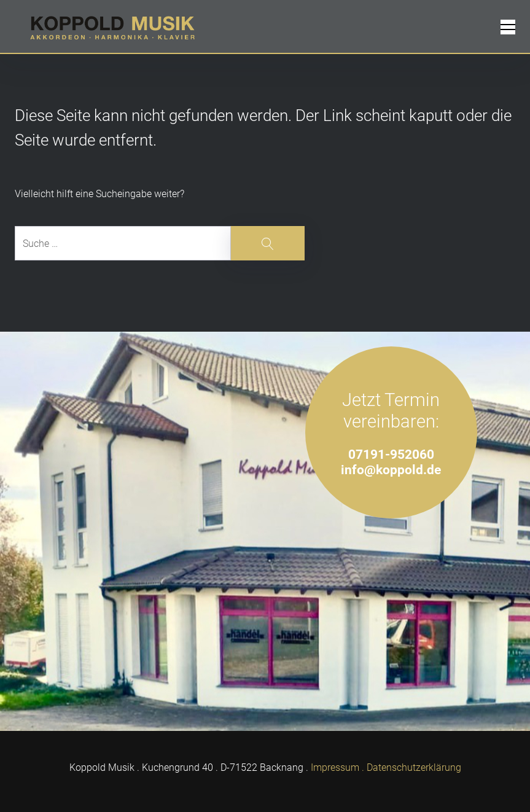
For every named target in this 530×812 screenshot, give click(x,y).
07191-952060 (391, 454)
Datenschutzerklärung (414, 767)
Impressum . (337, 767)
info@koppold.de (391, 470)
